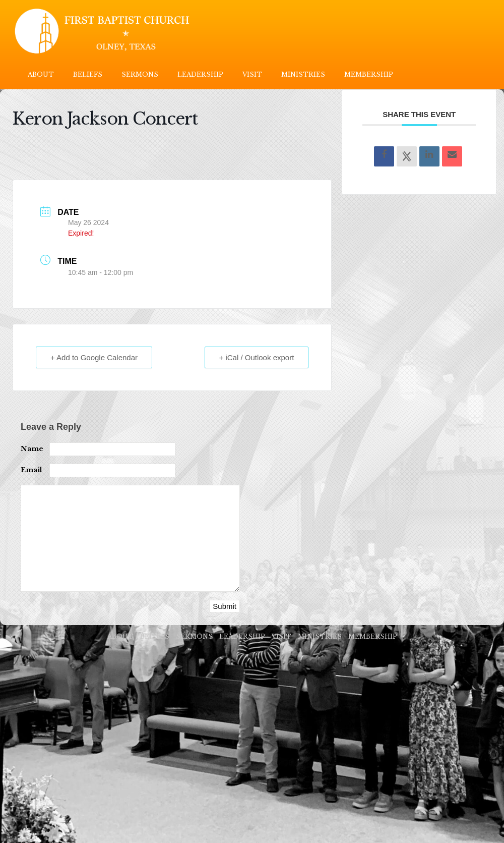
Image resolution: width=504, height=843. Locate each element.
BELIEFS (88, 74)
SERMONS (140, 74)
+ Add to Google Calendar (94, 357)
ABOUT (41, 74)
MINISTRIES (303, 74)
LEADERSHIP (200, 74)
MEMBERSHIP (369, 74)
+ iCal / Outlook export (257, 357)
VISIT (252, 74)
